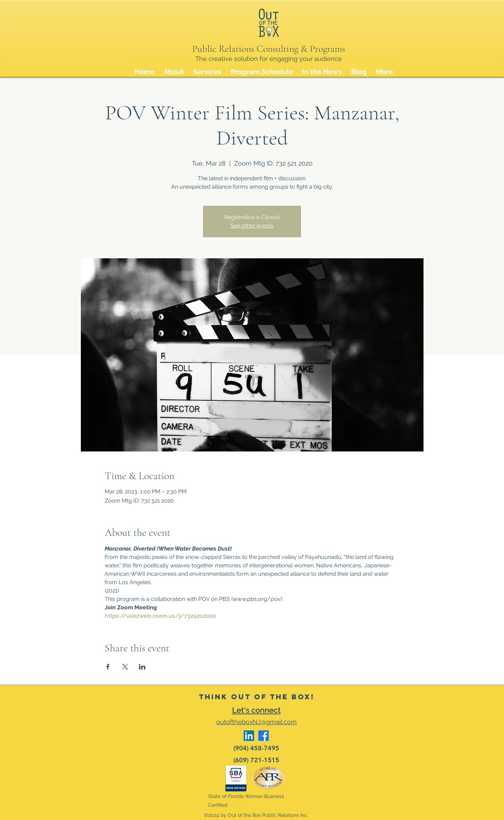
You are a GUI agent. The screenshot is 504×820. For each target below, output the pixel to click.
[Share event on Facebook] (108, 667)
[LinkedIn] (249, 736)
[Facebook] (264, 736)
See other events (252, 226)
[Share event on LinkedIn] (142, 667)
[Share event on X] (125, 667)
